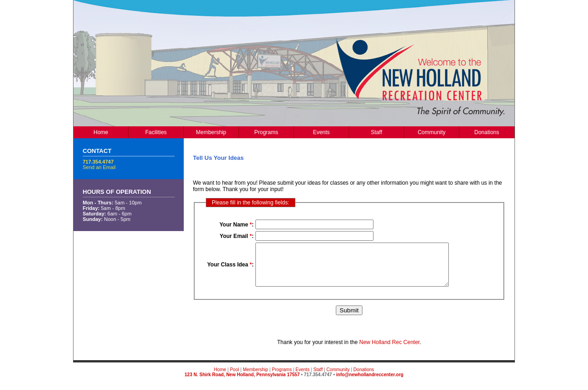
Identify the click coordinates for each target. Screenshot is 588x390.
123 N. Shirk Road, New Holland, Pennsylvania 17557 (242, 383)
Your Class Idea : (230, 269)
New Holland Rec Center (389, 350)
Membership (211, 132)
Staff (376, 132)
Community (432, 132)
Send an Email (99, 167)
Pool (234, 378)
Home (101, 132)
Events (321, 132)
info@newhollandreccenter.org (370, 383)
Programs (266, 132)
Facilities (156, 132)
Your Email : (237, 236)
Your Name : (237, 225)
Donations (486, 132)
